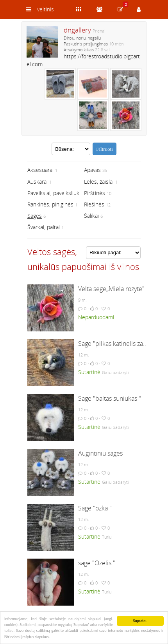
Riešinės (94, 204)
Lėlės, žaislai (99, 182)
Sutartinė (89, 372)
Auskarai (38, 182)
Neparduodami (96, 317)
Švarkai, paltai (44, 227)
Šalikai (91, 216)
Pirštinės (95, 193)
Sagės (35, 216)
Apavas (92, 170)
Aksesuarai (40, 170)
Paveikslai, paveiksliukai (55, 193)
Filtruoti (105, 149)
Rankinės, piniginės (50, 204)
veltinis (46, 9)
